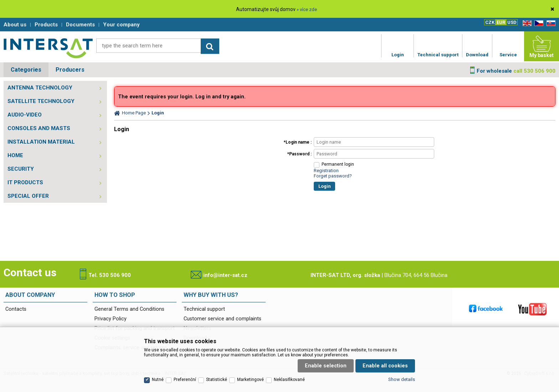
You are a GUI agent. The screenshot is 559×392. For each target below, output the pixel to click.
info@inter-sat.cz (225, 275)
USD (512, 22)
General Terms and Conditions (129, 309)
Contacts (16, 309)
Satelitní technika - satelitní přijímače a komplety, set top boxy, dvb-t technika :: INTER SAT (48, 48)
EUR (501, 22)
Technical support (204, 309)
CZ (538, 23)
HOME (15, 155)
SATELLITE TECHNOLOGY (41, 101)
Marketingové (250, 380)
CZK (490, 22)
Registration (326, 171)
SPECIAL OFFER (28, 196)
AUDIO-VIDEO (25, 115)
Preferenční (185, 380)
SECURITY (21, 169)
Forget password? (333, 176)
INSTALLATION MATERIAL (41, 142)
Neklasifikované (289, 380)
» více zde (307, 9)
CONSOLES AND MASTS (39, 128)
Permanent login (338, 164)
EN (526, 23)
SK (550, 23)
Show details (402, 379)
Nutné (158, 380)
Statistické (217, 380)
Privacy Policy (111, 319)
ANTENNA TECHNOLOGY (40, 88)
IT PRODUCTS (25, 182)
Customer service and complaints (222, 319)
